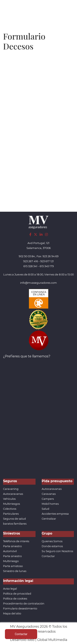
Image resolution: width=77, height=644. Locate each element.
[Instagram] (46, 235)
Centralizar (49, 519)
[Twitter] (36, 235)
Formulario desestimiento (20, 609)
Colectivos (10, 509)
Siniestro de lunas (15, 571)
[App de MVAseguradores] (39, 340)
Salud (45, 509)
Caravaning (11, 489)
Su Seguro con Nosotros (57, 551)
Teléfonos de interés (16, 541)
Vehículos (9, 499)
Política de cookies (15, 599)
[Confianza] (39, 299)
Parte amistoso (13, 566)
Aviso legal (10, 589)
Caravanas (49, 494)
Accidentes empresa (55, 514)
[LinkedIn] (41, 235)
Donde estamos (52, 546)
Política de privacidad (17, 594)
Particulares (11, 514)
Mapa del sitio (12, 613)
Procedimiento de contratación (24, 604)
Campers (48, 499)
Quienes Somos (52, 541)
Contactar (48, 556)
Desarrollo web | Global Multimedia (39, 640)
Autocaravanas (13, 494)
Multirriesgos (11, 504)
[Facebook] (30, 235)
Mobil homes (50, 504)
